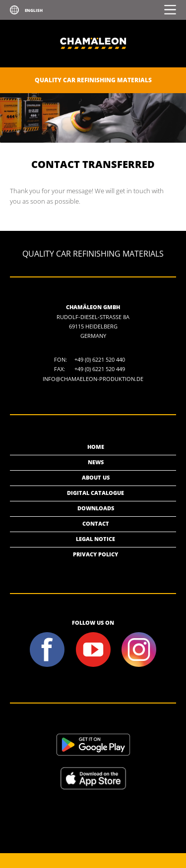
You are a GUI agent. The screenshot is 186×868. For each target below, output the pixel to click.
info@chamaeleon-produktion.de (93, 379)
